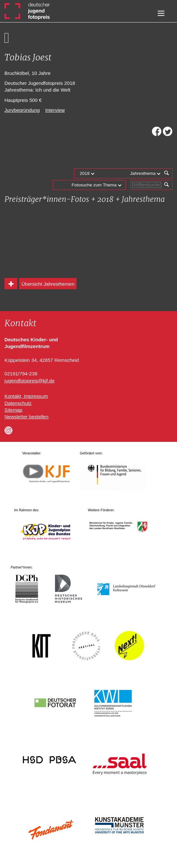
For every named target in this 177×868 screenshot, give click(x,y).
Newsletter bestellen (27, 417)
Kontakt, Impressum (26, 396)
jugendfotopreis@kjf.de (30, 381)
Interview (55, 110)
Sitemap (14, 410)
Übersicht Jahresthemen (48, 284)
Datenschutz (18, 403)
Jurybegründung (22, 110)
